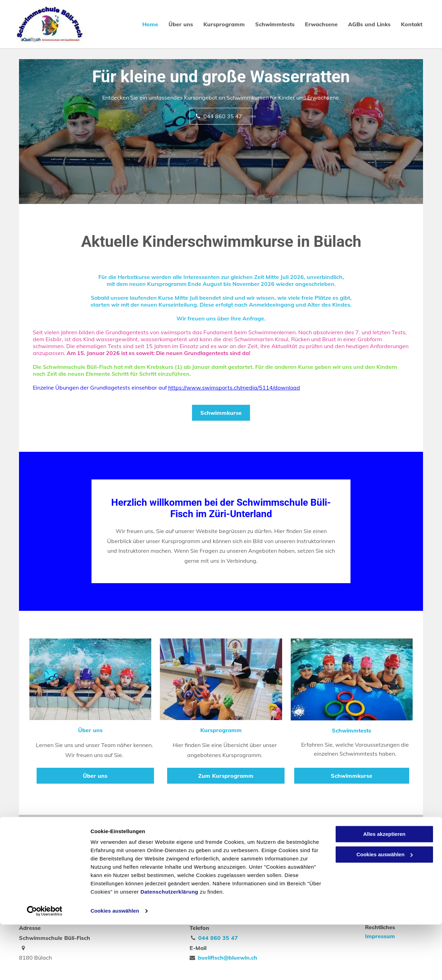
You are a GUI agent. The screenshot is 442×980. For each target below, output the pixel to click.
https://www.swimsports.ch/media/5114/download (234, 388)
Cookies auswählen (115, 966)
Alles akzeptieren (385, 890)
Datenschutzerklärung (170, 947)
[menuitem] (145, 24)
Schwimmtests (352, 730)
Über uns (90, 730)
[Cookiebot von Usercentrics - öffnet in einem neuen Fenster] (45, 967)
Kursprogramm (221, 730)
